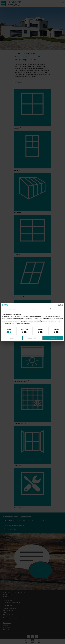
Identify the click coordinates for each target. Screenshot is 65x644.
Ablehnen (12, 338)
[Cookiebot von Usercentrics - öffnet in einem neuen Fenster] (57, 305)
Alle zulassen (53, 338)
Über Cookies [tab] (54, 309)
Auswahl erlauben (32, 338)
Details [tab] (32, 309)
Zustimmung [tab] (11, 309)
